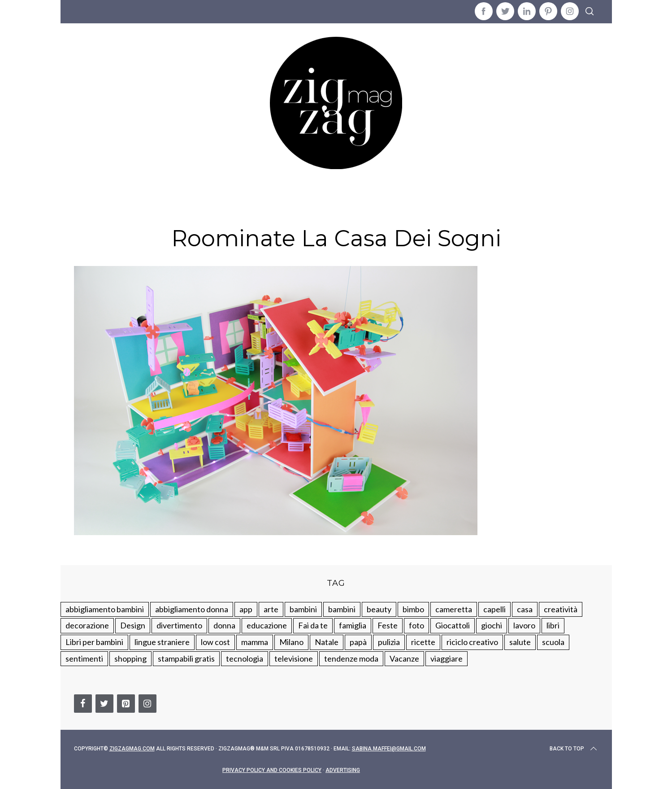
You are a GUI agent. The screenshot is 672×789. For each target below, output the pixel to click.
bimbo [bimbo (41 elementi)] (413, 609)
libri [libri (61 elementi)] (553, 625)
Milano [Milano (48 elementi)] (291, 642)
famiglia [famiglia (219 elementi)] (353, 625)
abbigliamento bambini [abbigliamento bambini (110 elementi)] (105, 609)
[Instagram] (147, 704)
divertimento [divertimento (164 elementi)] (179, 625)
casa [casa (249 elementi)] (525, 609)
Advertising (343, 770)
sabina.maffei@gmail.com (389, 749)
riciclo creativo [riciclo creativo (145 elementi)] (472, 642)
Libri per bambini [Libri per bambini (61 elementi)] (94, 642)
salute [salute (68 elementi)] (520, 642)
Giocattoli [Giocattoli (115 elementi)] (453, 625)
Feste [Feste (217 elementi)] (388, 625)
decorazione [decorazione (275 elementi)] (87, 625)
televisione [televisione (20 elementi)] (294, 658)
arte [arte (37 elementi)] (271, 609)
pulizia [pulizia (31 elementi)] (389, 642)
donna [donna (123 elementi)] (224, 625)
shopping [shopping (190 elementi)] (130, 658)
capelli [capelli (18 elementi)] (494, 609)
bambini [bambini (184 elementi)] (342, 609)
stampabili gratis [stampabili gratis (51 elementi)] (186, 658)
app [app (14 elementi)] (246, 609)
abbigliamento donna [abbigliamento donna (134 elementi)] (192, 609)
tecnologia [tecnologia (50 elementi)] (245, 658)
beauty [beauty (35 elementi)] (379, 609)
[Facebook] (83, 704)
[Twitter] (104, 704)
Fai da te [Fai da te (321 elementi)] (313, 625)
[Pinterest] (126, 704)
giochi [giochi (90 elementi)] (492, 625)
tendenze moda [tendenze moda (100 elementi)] (351, 658)
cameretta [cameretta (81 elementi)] (454, 609)
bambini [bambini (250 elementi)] (303, 609)
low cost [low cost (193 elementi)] (215, 642)
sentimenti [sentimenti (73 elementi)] (84, 658)
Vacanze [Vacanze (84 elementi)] (404, 658)
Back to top (574, 749)
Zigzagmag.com (132, 749)
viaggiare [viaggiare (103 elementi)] (447, 658)
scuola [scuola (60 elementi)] (553, 642)
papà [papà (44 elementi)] (358, 642)
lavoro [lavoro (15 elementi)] (524, 625)
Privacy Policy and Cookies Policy (272, 770)
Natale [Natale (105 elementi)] (327, 642)
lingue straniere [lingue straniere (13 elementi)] (162, 642)
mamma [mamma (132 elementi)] (255, 642)
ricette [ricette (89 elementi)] (423, 642)
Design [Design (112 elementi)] (133, 625)
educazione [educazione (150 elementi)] (267, 625)
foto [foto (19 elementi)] (416, 625)
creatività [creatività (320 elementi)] (561, 609)
